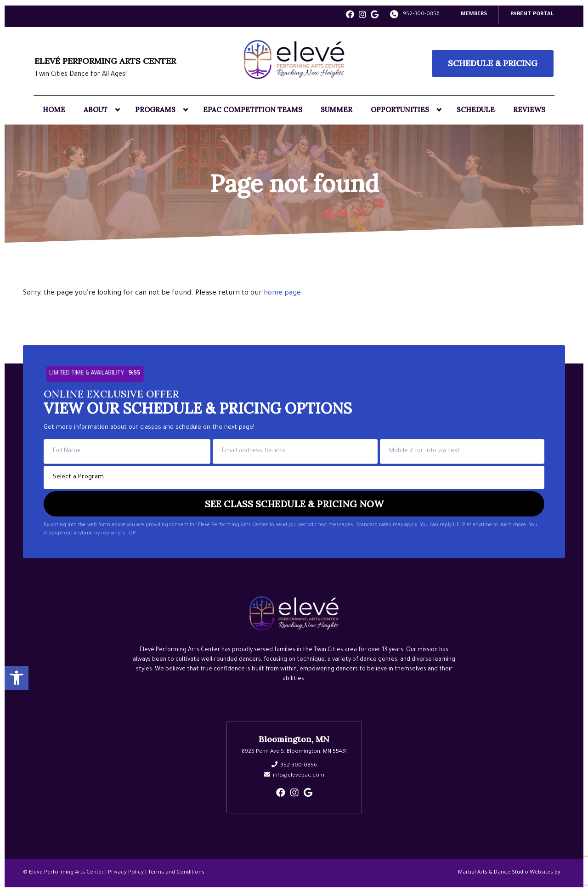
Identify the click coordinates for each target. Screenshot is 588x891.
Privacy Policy (126, 872)
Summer (336, 109)
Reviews (529, 109)
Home (54, 109)
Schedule (476, 109)
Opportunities (400, 109)
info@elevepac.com (299, 775)
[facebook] (350, 15)
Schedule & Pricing (493, 62)
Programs (155, 109)
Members (474, 14)
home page (282, 292)
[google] (375, 15)
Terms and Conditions (176, 872)
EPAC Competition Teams (253, 109)
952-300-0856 (421, 14)
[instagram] (362, 15)
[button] (17, 676)
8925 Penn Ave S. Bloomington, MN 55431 (294, 751)
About (96, 109)
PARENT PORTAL (532, 14)
